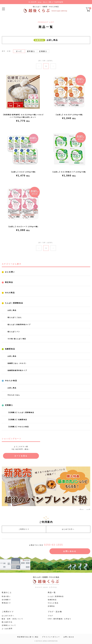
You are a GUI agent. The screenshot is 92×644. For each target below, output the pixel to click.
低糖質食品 (10, 349)
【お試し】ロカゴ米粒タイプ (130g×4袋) (69, 172)
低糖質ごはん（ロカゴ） (17, 363)
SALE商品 (10, 293)
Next (88, 510)
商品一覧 (52, 592)
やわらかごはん (14, 395)
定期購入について (9, 625)
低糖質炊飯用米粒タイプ (17, 370)
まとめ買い (10, 272)
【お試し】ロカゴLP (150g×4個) (69, 115)
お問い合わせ (70, 551)
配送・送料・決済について (12, 619)
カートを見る (21, 456)
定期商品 (51, 606)
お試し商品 (12, 310)
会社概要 (5, 600)
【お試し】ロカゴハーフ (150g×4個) (23, 227)
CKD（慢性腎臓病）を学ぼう (60, 619)
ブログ (50, 616)
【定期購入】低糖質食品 (17, 420)
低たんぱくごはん (15, 317)
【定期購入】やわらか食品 (18, 427)
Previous (82, 510)
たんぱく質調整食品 (14, 303)
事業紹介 (5, 603)
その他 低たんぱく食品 (17, 339)
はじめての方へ (68, 529)
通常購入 (31, 51)
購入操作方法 (7, 622)
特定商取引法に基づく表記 (28, 637)
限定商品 (9, 282)
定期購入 (9, 405)
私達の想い (6, 596)
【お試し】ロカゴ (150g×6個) (23, 172)
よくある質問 (7, 629)
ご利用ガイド (24, 529)
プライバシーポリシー (51, 637)
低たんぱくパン (14, 332)
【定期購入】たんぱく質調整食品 (21, 412)
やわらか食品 (11, 381)
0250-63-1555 (53, 545)
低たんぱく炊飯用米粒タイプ (19, 325)
